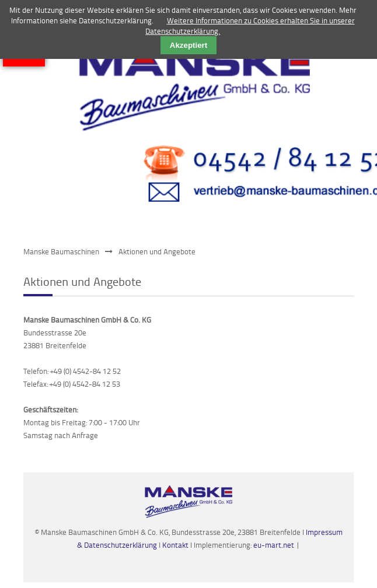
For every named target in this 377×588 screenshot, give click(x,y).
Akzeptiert (188, 45)
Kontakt (176, 545)
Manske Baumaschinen (61, 251)
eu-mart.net (274, 545)
